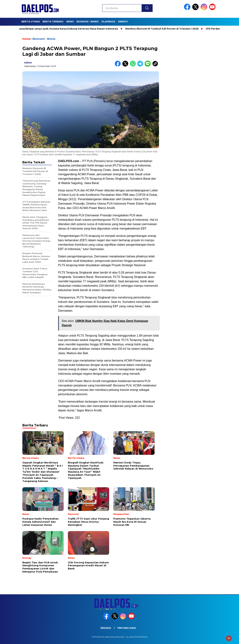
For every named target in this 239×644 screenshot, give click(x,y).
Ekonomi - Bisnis (44, 39)
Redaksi (106, 628)
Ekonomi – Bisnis (87, 22)
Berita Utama (31, 22)
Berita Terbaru (53, 22)
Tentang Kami (126, 628)
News (70, 22)
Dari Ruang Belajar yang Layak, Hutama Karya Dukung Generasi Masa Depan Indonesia (66, 29)
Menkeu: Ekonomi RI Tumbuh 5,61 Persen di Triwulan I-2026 (164, 29)
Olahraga (108, 22)
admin (28, 63)
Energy (123, 22)
